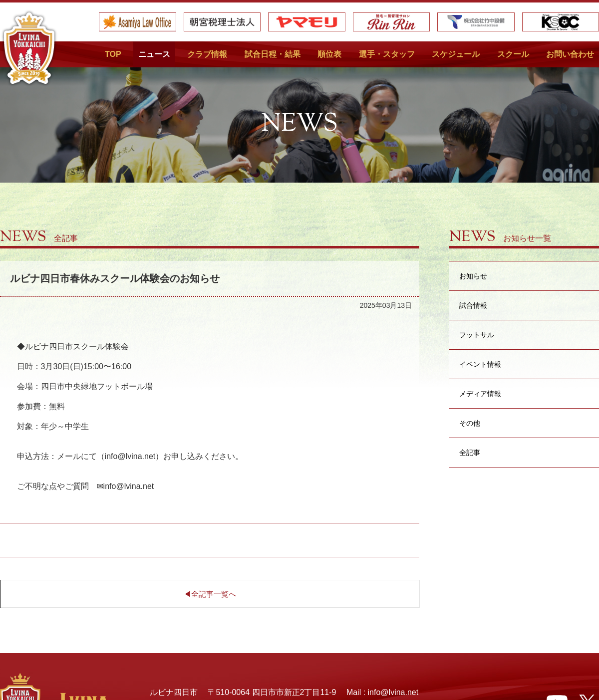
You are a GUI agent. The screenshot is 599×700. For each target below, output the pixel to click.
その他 (470, 423)
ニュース (154, 54)
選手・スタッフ (387, 54)
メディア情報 (480, 393)
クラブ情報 (207, 54)
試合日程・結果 (273, 54)
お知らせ (473, 276)
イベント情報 (480, 364)
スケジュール (456, 54)
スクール (513, 54)
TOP (113, 54)
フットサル (477, 335)
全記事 (470, 452)
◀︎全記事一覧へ (210, 594)
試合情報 (473, 305)
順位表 (329, 54)
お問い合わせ (570, 54)
